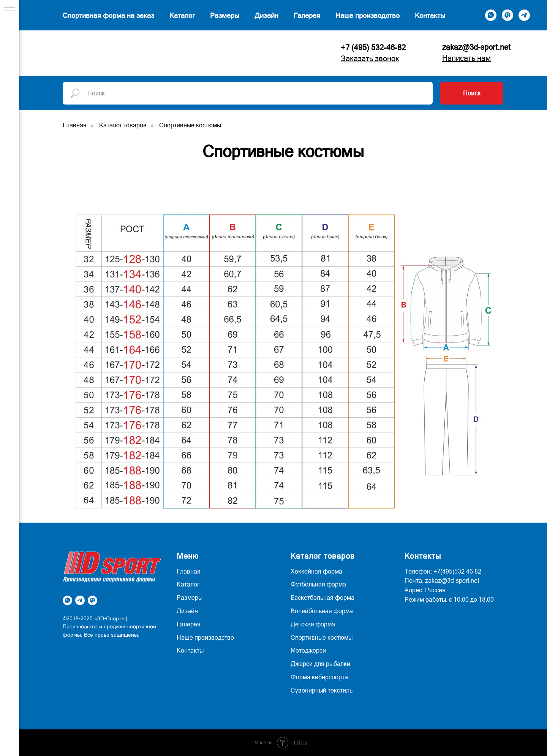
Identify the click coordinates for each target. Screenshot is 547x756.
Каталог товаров (123, 125)
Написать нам (466, 58)
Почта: (414, 580)
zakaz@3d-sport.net (476, 47)
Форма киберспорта (319, 677)
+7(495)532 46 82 (457, 571)
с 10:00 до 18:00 (471, 599)
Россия (435, 590)
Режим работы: (426, 599)
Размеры (225, 15)
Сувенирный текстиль (322, 690)
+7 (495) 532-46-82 (373, 48)
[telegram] (524, 15)
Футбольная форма (318, 584)
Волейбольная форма (322, 611)
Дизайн (266, 15)
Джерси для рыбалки (320, 664)
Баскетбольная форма (323, 598)
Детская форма (313, 624)
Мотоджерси (308, 650)
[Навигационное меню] (9, 11)
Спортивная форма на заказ (108, 15)
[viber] (507, 15)
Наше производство (368, 15)
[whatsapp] (491, 15)
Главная (75, 125)
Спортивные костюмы (190, 125)
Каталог (182, 15)
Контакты (430, 15)
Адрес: (414, 590)
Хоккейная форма (316, 571)
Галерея (307, 15)
